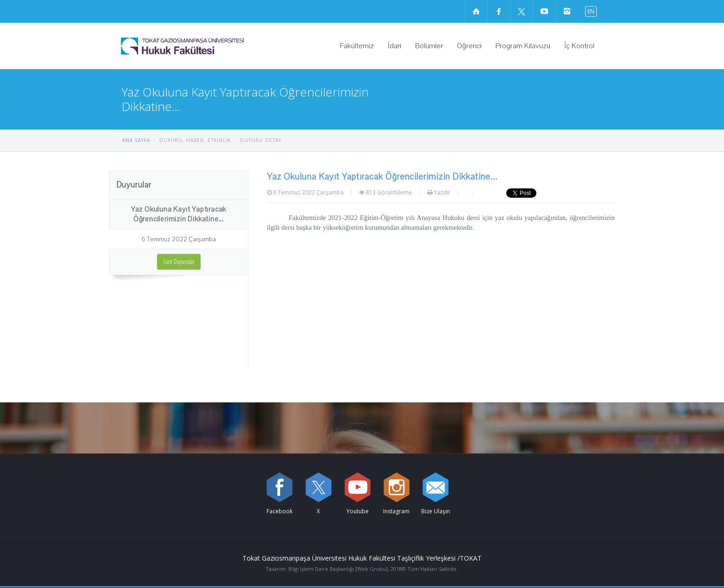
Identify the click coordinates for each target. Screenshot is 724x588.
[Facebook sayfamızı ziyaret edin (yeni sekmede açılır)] (499, 11)
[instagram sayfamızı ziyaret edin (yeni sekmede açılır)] (567, 11)
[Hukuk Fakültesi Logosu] (206, 46)
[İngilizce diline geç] (589, 11)
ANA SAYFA (136, 140)
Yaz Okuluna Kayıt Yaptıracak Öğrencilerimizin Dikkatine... (179, 214)
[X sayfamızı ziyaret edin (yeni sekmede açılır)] (522, 11)
